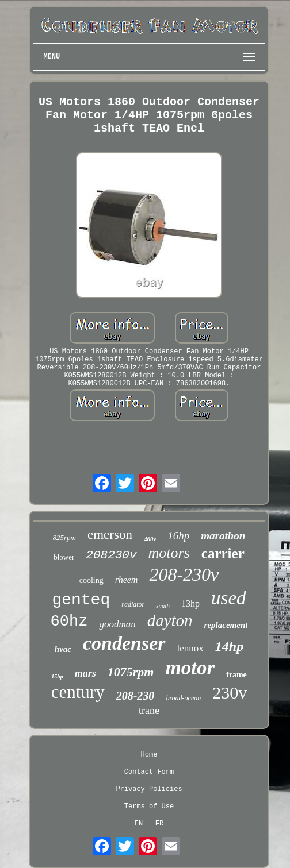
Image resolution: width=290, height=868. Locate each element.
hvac (63, 649)
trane (149, 711)
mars (85, 673)
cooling (91, 580)
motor (190, 668)
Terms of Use (149, 807)
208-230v (184, 574)
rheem (127, 580)
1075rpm (131, 672)
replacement (226, 625)
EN (139, 824)
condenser (124, 643)
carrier (223, 553)
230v (230, 693)
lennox (190, 648)
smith (163, 605)
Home (149, 755)
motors (169, 553)
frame (236, 675)
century (78, 692)
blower (64, 557)
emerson (110, 535)
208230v (111, 555)
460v (150, 539)
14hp (229, 646)
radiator (133, 604)
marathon (223, 536)
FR (159, 824)
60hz (69, 622)
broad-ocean (183, 698)
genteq (81, 600)
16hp (178, 536)
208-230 (136, 696)
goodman (117, 624)
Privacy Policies (149, 789)
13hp (190, 603)
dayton (170, 620)
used (229, 598)
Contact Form (149, 772)
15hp (57, 676)
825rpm (64, 537)
